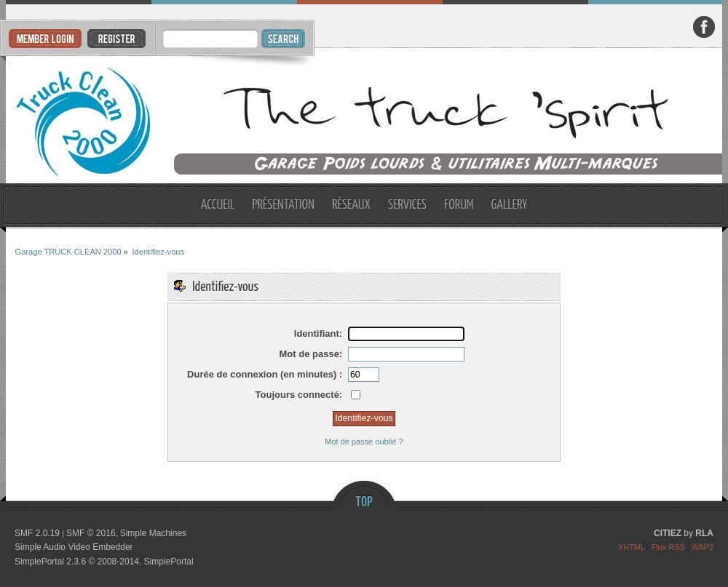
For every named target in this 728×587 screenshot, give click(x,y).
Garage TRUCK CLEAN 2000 (364, 116)
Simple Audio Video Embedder (74, 547)
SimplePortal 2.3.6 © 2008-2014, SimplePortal (104, 562)
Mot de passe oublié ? (364, 442)
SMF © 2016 (91, 533)
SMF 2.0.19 (37, 533)
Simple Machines (153, 533)
